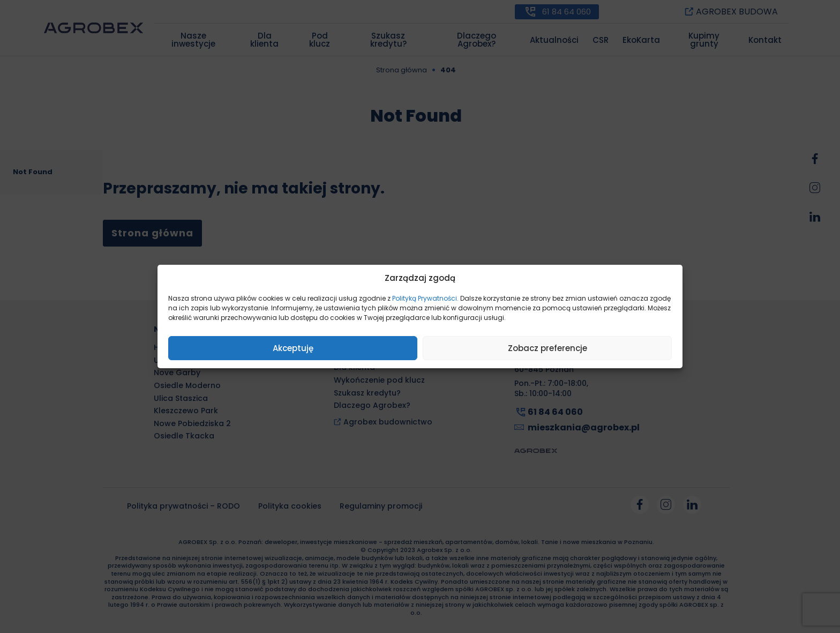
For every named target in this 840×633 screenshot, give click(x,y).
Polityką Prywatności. (425, 298)
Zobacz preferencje (547, 348)
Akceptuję (293, 348)
